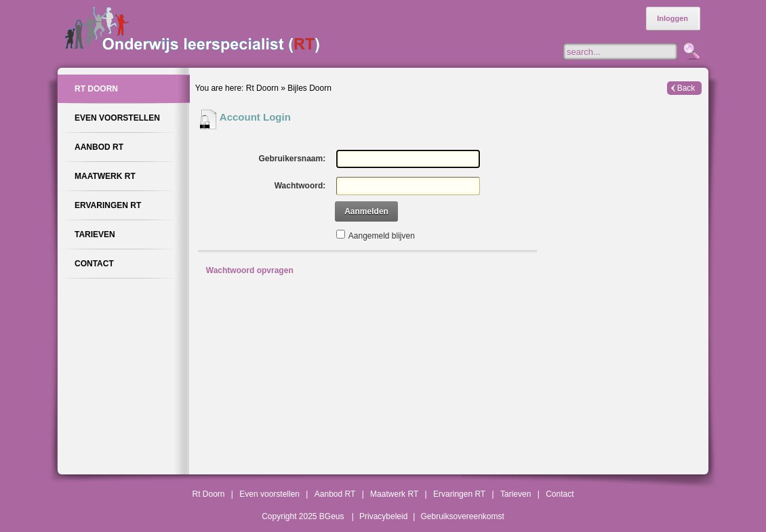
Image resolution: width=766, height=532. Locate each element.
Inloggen (672, 18)
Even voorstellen (269, 494)
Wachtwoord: (300, 186)
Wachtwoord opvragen (250, 270)
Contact (560, 494)
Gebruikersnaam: (292, 159)
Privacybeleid (383, 516)
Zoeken (690, 53)
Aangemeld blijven (382, 236)
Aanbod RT (335, 494)
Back (686, 88)
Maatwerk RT (394, 494)
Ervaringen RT (459, 494)
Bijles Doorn (309, 88)
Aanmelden (366, 211)
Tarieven (516, 494)
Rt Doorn (262, 88)
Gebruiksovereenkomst (462, 516)
